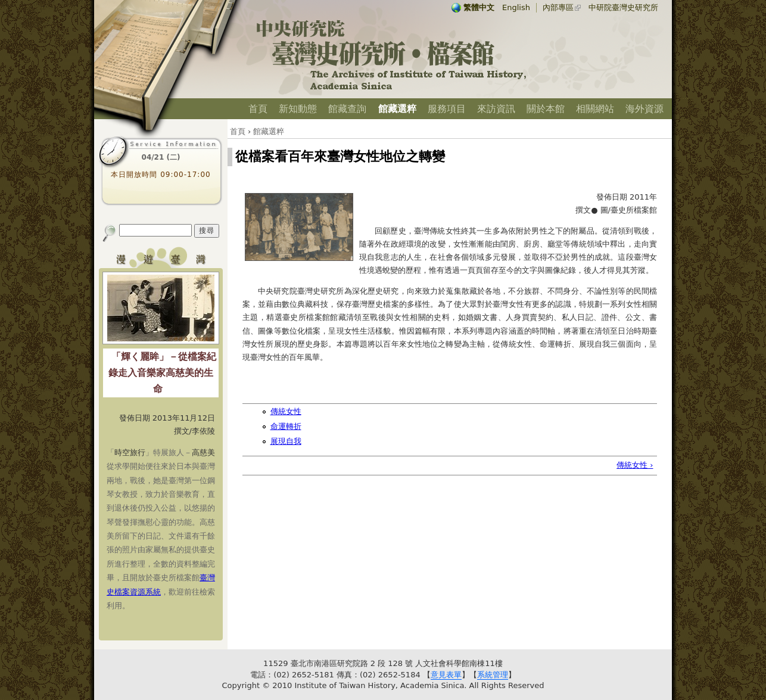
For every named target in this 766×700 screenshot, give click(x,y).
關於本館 (546, 109)
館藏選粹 (397, 109)
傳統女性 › (635, 465)
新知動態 (298, 109)
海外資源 (644, 109)
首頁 (258, 109)
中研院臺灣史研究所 (623, 7)
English (516, 7)
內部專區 (558, 7)
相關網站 (595, 109)
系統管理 (493, 675)
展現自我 (286, 441)
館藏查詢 (347, 109)
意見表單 (446, 675)
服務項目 (447, 109)
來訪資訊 (496, 109)
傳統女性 (286, 411)
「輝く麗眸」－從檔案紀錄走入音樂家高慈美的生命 (162, 373)
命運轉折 (286, 426)
